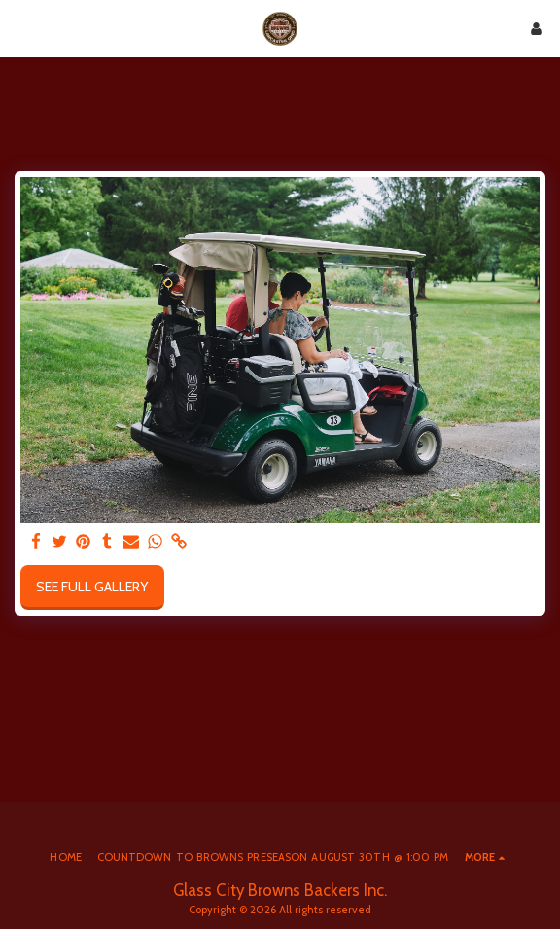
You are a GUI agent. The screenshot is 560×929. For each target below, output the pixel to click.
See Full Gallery (92, 587)
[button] (21, 28)
